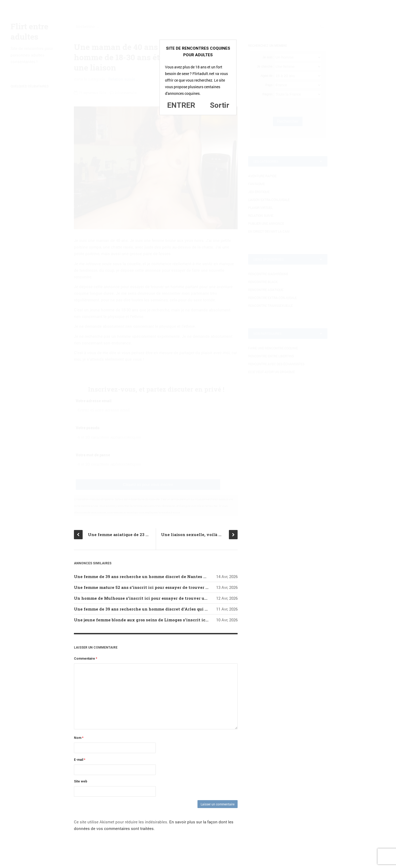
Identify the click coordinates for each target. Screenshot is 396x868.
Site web (81, 781)
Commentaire (86, 659)
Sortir (220, 105)
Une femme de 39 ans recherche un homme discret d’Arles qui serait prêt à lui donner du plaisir (174, 609)
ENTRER (181, 105)
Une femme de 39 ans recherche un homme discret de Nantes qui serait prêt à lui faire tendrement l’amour (186, 576)
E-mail (80, 760)
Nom (79, 738)
